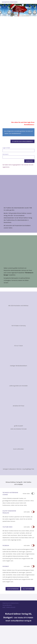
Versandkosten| (7, 605)
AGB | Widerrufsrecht (9, 607)
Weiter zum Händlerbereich (23, 141)
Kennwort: (6, 154)
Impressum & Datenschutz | (11, 603)
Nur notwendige (13, 589)
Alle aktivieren (28, 589)
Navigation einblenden (10, 2)
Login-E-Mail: (6, 148)
